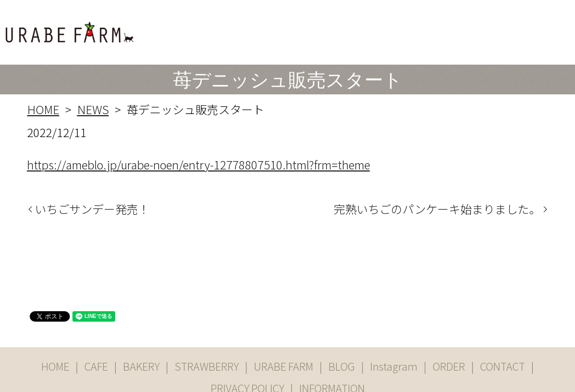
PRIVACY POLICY (247, 358)
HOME (195, 27)
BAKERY (262, 27)
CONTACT (546, 27)
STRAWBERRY (315, 27)
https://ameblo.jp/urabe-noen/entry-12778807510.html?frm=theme (199, 133)
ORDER (503, 27)
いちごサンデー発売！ (92, 179)
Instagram (394, 336)
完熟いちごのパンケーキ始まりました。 (437, 179)
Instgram (463, 27)
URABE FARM (379, 27)
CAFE (227, 27)
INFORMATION (332, 358)
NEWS (93, 79)
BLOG (427, 27)
